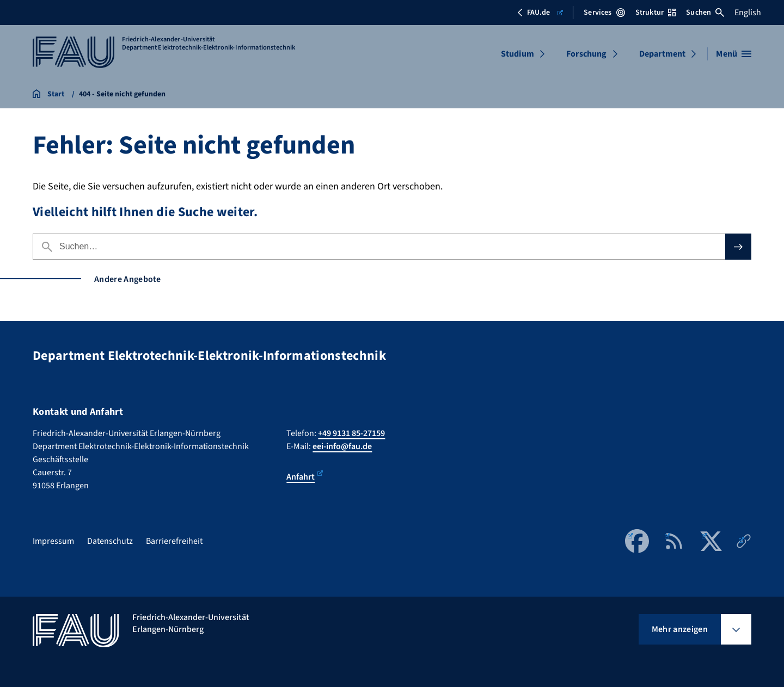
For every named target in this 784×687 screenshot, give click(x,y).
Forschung (586, 54)
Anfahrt (305, 477)
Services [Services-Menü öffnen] (604, 13)
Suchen (705, 13)
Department (663, 54)
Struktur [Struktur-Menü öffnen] (656, 13)
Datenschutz (110, 541)
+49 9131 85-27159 (351, 433)
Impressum (53, 541)
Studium (517, 54)
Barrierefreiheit (174, 541)
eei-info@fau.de (342, 446)
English (748, 13)
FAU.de (540, 13)
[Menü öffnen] (734, 54)
